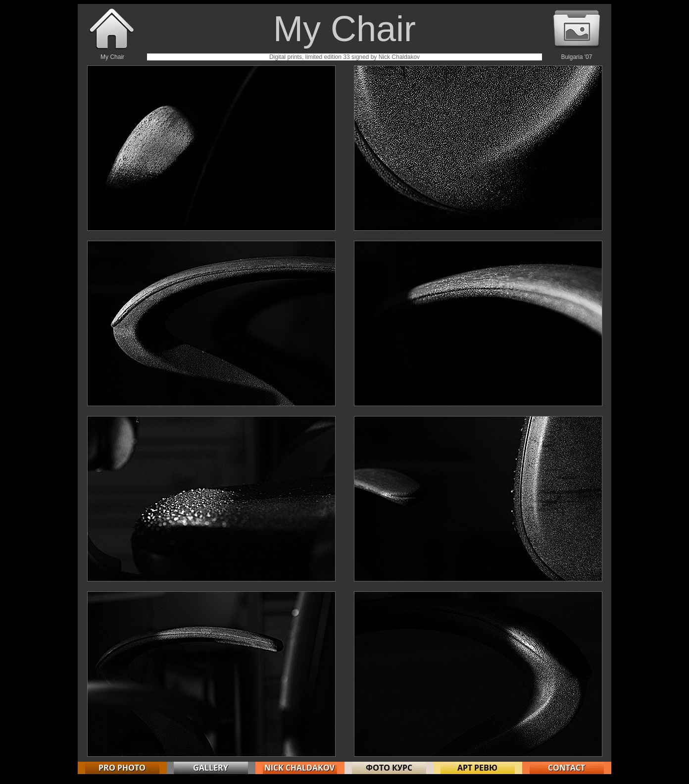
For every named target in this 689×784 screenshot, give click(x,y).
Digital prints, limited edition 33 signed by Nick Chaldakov (344, 57)
